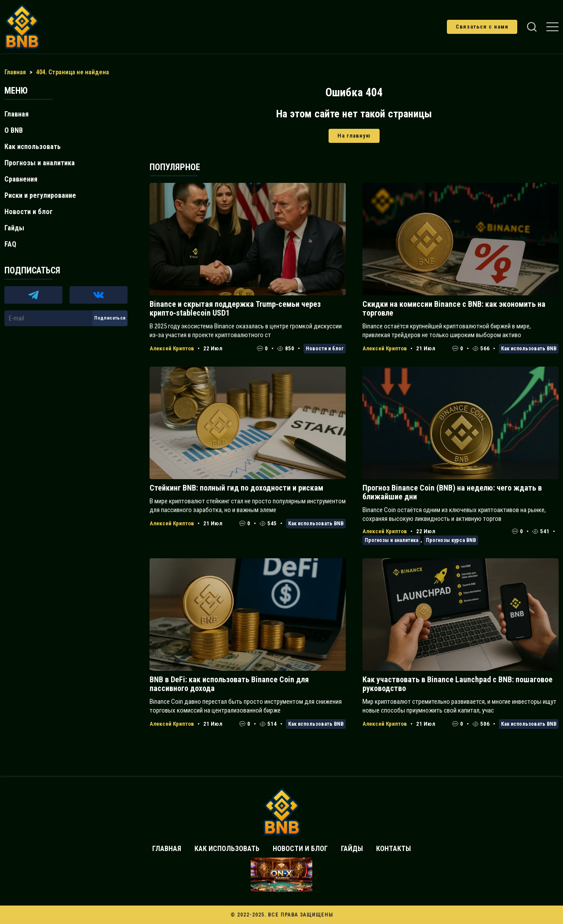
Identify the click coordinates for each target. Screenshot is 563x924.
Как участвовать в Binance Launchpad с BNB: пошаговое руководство (457, 684)
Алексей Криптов (172, 348)
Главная (16, 114)
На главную (354, 136)
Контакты (393, 849)
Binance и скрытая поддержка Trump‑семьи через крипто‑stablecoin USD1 (235, 308)
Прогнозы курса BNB (451, 540)
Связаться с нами (482, 27)
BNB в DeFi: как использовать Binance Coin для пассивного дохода (229, 684)
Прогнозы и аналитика (391, 540)
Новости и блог (325, 349)
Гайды (14, 228)
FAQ (10, 244)
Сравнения (21, 179)
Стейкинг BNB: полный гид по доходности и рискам (236, 488)
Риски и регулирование (40, 195)
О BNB (14, 130)
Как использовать (33, 147)
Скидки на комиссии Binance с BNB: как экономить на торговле (454, 308)
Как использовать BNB (529, 349)
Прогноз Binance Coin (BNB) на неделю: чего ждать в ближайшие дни (452, 492)
